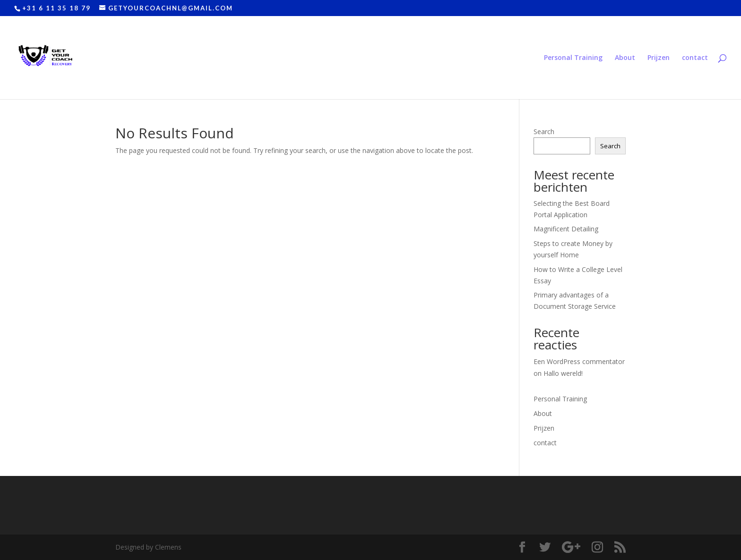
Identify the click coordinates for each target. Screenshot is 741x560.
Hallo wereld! (563, 373)
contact (695, 58)
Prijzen (659, 58)
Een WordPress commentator (579, 361)
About (625, 58)
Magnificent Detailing (566, 229)
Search (544, 132)
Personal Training (573, 58)
